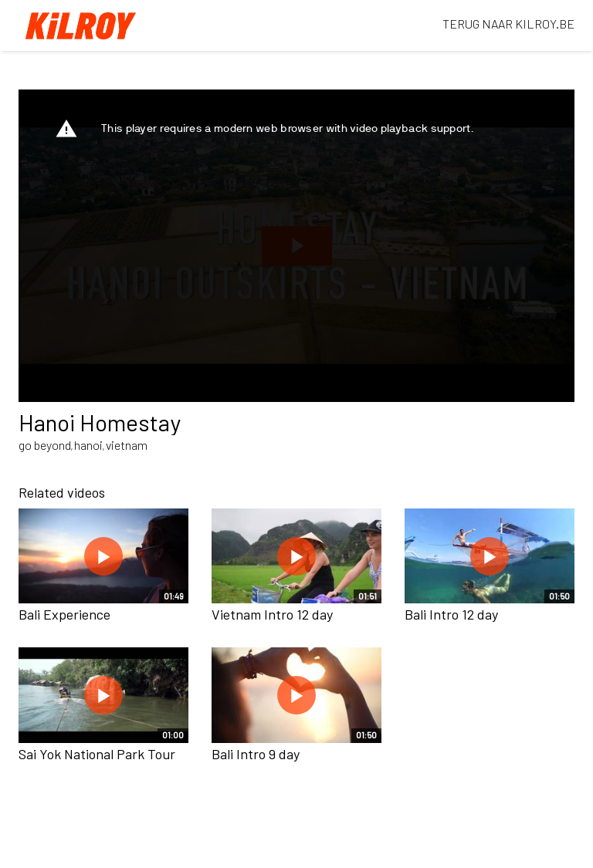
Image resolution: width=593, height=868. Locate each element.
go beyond (45, 445)
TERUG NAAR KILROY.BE (508, 24)
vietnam (127, 445)
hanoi (88, 445)
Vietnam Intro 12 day (272, 614)
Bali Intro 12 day (451, 614)
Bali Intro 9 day (256, 754)
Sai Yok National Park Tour (97, 754)
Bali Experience (64, 614)
